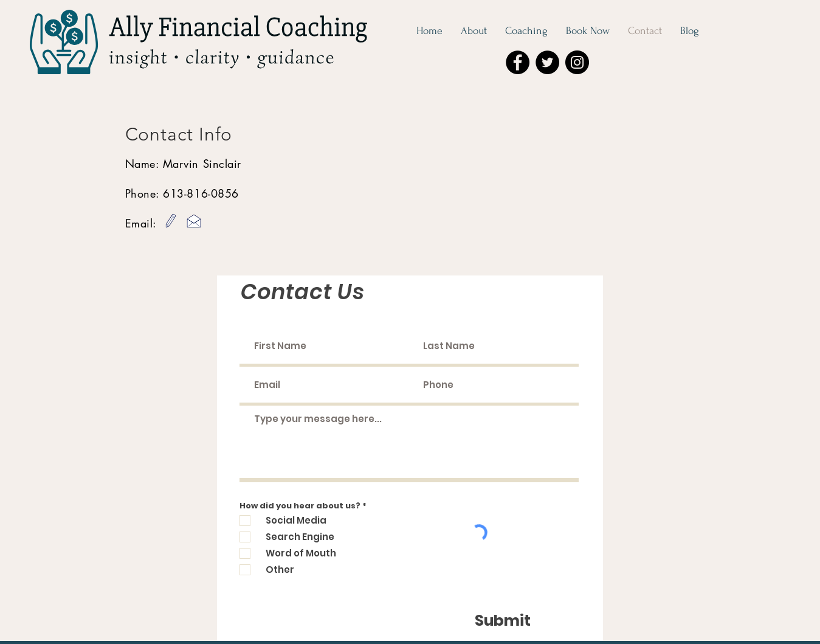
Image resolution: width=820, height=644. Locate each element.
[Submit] (503, 621)
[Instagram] (577, 62)
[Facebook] (518, 62)
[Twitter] (547, 62)
